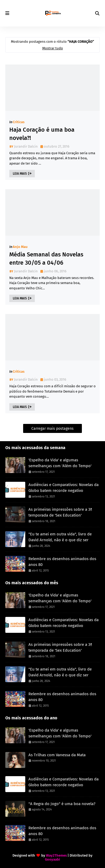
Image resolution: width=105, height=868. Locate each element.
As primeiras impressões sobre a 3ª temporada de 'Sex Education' (60, 512)
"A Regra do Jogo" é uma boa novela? (62, 804)
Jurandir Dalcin (26, 146)
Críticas (19, 122)
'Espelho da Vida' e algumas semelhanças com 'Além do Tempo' (60, 463)
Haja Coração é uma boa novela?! (42, 134)
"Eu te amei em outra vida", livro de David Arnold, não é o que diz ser (60, 537)
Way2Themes (56, 855)
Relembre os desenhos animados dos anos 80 (62, 562)
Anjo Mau (20, 247)
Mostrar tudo (53, 48)
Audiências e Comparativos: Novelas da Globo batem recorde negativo (64, 488)
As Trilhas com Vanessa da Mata (57, 755)
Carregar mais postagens (52, 429)
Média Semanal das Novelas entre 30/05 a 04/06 (46, 259)
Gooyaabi (52, 859)
